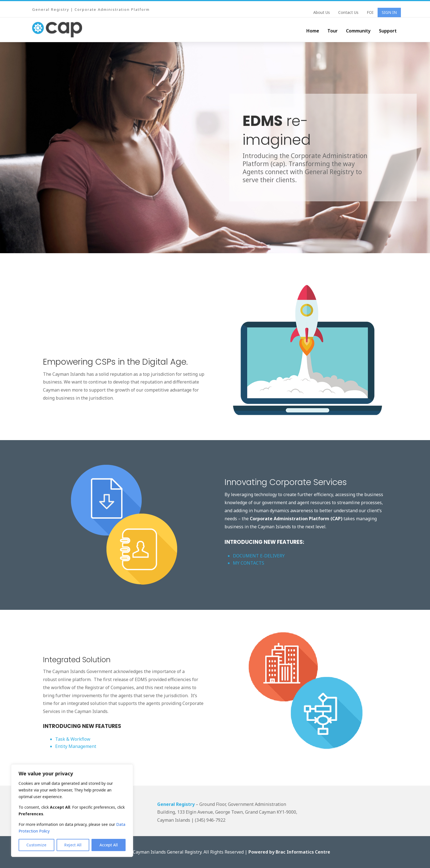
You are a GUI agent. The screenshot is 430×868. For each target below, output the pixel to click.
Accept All (109, 845)
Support (388, 31)
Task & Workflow (73, 739)
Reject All (73, 845)
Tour (333, 31)
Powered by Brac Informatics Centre (289, 852)
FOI (370, 13)
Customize (36, 845)
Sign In (389, 13)
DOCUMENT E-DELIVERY (259, 556)
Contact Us (348, 13)
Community (358, 31)
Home (313, 31)
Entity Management (76, 746)
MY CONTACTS (249, 563)
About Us (322, 13)
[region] (72, 811)
